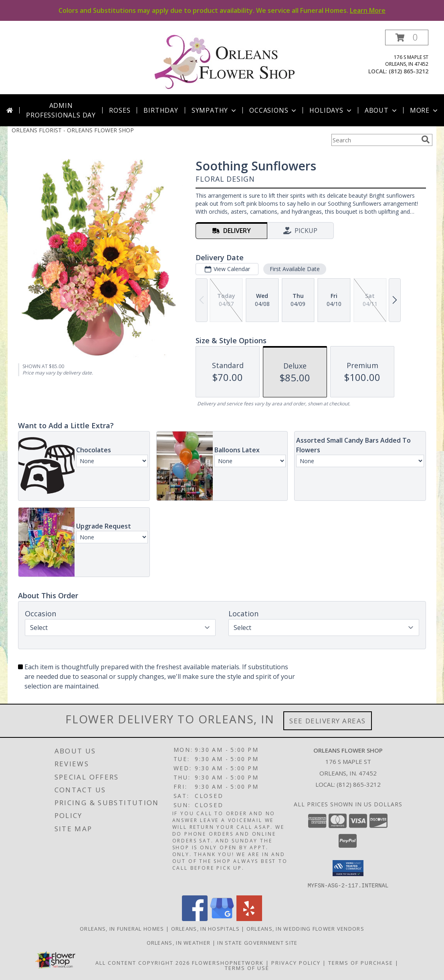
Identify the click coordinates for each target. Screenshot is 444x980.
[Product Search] (375, 140)
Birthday (161, 110)
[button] (407, 37)
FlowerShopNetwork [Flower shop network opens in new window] (228, 962)
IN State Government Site (257, 942)
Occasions (273, 110)
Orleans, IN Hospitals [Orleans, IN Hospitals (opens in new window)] (205, 928)
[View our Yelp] (249, 918)
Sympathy (215, 110)
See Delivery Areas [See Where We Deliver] (328, 721)
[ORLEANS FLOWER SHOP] (225, 62)
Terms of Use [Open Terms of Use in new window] (247, 968)
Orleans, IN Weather (179, 942)
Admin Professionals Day (61, 110)
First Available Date (295, 269)
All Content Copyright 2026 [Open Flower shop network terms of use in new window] (143, 962)
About (381, 110)
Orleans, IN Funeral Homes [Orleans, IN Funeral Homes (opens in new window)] (122, 928)
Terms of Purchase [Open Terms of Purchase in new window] (361, 962)
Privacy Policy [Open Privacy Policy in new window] (296, 962)
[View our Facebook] (195, 918)
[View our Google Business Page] (222, 918)
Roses (120, 110)
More (425, 110)
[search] (426, 140)
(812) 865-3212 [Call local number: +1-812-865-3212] (409, 71)
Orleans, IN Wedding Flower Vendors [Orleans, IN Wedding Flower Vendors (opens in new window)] (305, 928)
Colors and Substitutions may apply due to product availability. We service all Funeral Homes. (222, 10)
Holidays (331, 110)
